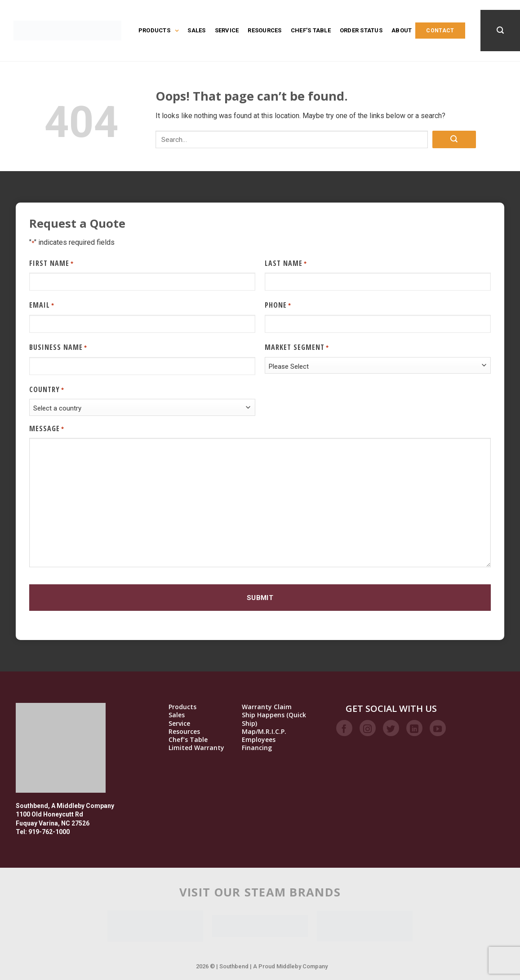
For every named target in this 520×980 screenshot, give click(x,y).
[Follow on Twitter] (391, 728)
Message (47, 429)
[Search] (500, 30)
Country (47, 390)
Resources (264, 30)
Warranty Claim (267, 707)
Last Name (286, 263)
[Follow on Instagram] (368, 728)
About (402, 30)
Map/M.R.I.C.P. (264, 732)
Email (42, 305)
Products (158, 31)
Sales (196, 30)
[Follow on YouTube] (438, 728)
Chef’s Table (311, 30)
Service (227, 30)
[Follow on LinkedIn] (414, 728)
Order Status (361, 30)
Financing (257, 748)
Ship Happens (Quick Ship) (274, 719)
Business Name (58, 347)
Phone (278, 305)
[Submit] (454, 139)
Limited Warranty (196, 748)
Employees (259, 740)
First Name (51, 263)
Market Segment (297, 347)
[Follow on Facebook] (344, 728)
